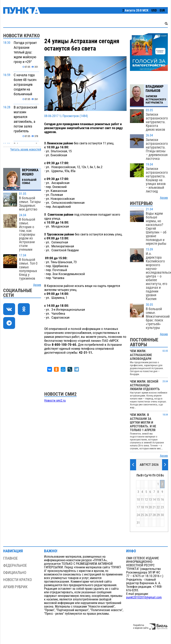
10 (138, 500)
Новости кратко (17, 580)
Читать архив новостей (26, 150)
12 (146, 500)
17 (138, 507)
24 (138, 515)
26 (146, 515)
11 (142, 500)
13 (150, 500)
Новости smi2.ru (55, 401)
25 (142, 515)
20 (150, 507)
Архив (37, 285)
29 (158, 515)
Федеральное (15, 565)
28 (154, 515)
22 (158, 507)
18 (142, 507)
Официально (15, 573)
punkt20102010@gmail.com (144, 597)
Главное (10, 558)
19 (146, 507)
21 (154, 507)
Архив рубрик (15, 587)
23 (162, 507)
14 (154, 500)
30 (162, 515)
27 (150, 515)
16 (162, 500)
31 (138, 523)
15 (158, 500)
